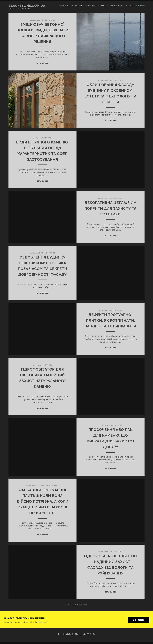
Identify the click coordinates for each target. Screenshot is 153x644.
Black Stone (77, 6)
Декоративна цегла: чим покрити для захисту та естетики (110, 208)
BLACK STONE (49, 20)
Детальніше (42, 63)
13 (75, 605)
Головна (64, 6)
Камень (48, 365)
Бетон (112, 6)
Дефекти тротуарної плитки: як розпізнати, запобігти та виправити (110, 320)
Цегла (121, 6)
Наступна (82, 605)
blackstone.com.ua (27, 6)
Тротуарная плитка (48, 486)
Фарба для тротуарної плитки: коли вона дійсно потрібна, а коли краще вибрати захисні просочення (42, 501)
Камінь (130, 6)
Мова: (140, 6)
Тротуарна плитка (96, 6)
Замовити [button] (139, 620)
